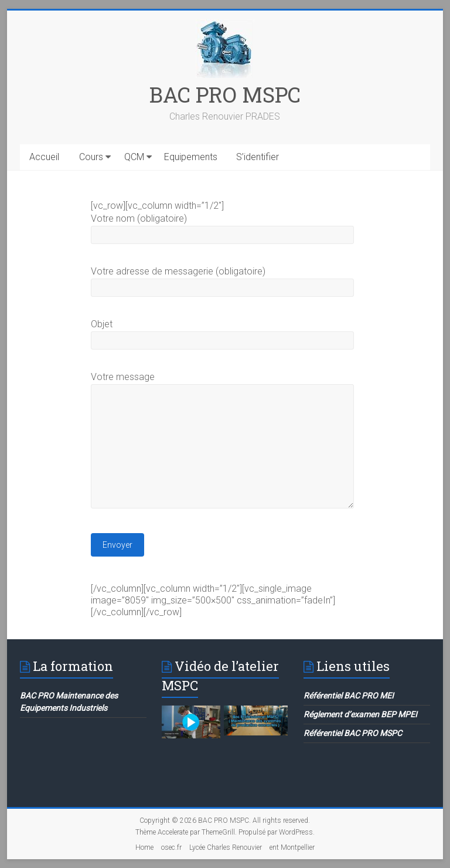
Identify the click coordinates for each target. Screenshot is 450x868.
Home (144, 847)
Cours (91, 157)
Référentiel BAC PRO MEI (349, 696)
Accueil (44, 157)
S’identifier (258, 157)
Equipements (191, 157)
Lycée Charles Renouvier (226, 847)
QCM (134, 157)
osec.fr (171, 847)
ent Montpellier (292, 847)
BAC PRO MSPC (225, 94)
